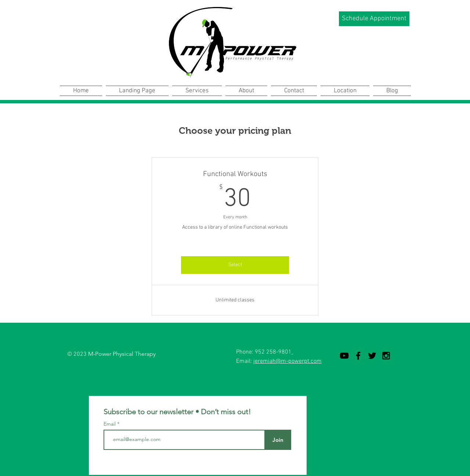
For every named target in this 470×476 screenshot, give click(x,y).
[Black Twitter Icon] (372, 356)
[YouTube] (344, 356)
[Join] (278, 440)
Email (110, 424)
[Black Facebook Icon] (358, 356)
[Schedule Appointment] (374, 19)
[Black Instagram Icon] (386, 356)
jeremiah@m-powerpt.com (288, 361)
